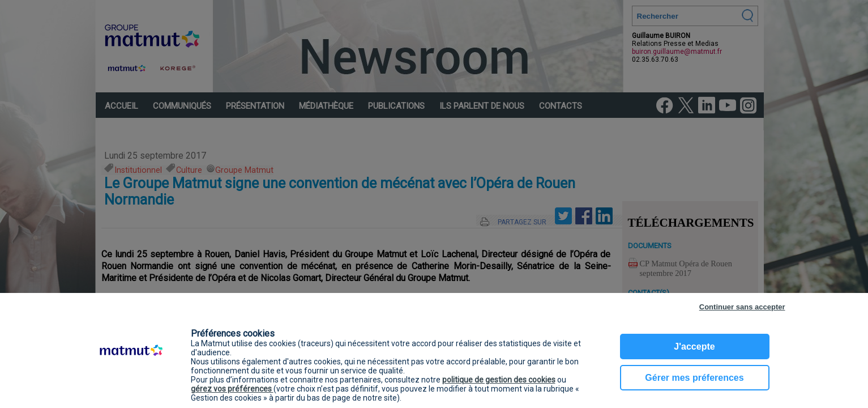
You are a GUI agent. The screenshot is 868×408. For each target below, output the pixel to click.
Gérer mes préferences (694, 378)
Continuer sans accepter (742, 307)
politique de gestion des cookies (499, 380)
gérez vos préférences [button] (232, 389)
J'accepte (694, 347)
